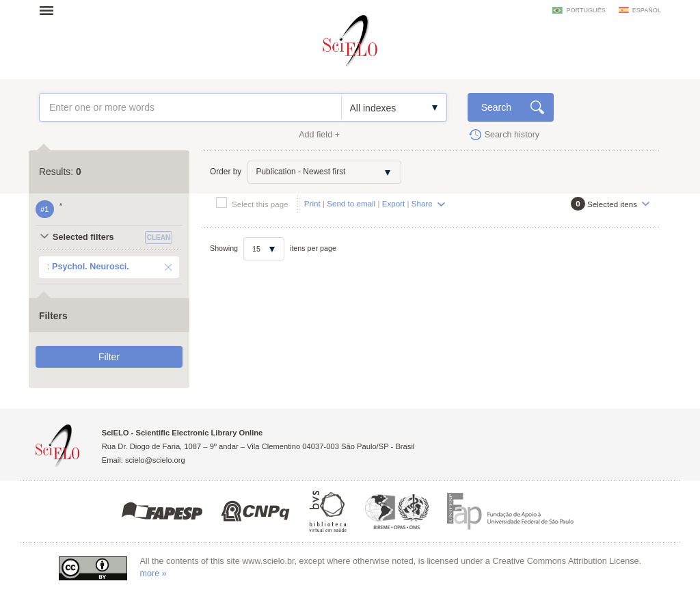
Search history (512, 135)
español (647, 10)
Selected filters (83, 237)
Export (394, 203)
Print (312, 203)
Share (422, 203)
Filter (109, 357)
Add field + (319, 135)
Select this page (260, 204)
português (585, 10)
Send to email (351, 203)
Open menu (51, 10)
